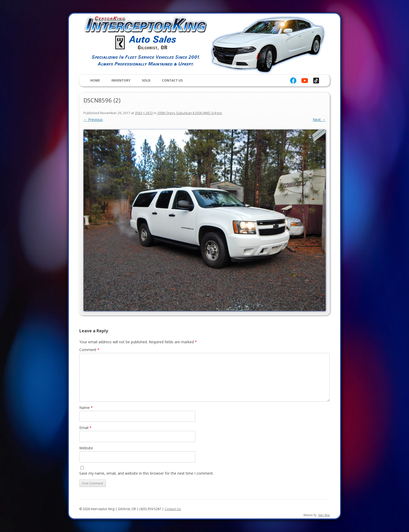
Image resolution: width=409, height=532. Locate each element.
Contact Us (172, 80)
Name (86, 408)
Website (86, 448)
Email (85, 428)
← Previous (93, 120)
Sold (146, 80)
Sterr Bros (324, 515)
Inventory (121, 80)
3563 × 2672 (144, 113)
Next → (319, 120)
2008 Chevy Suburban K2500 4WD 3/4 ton (190, 113)
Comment (89, 350)
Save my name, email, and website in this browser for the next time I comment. (146, 473)
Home (95, 80)
